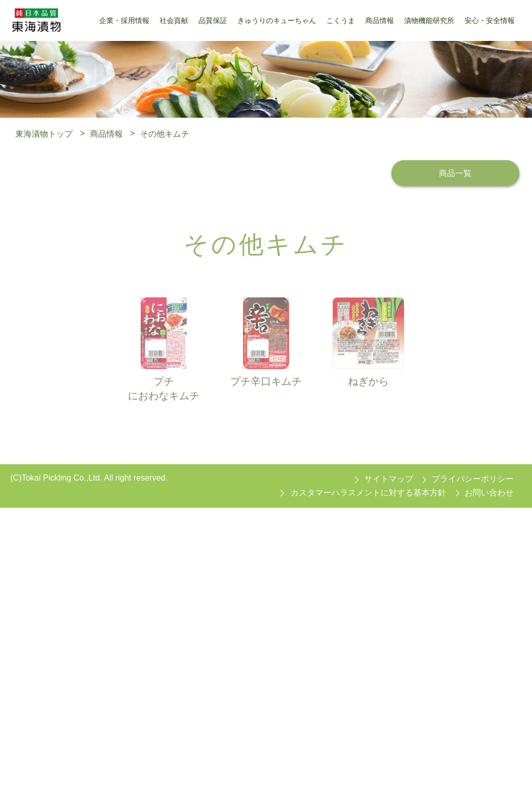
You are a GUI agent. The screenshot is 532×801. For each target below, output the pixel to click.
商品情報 (106, 133)
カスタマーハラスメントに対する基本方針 (368, 493)
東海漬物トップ (44, 133)
